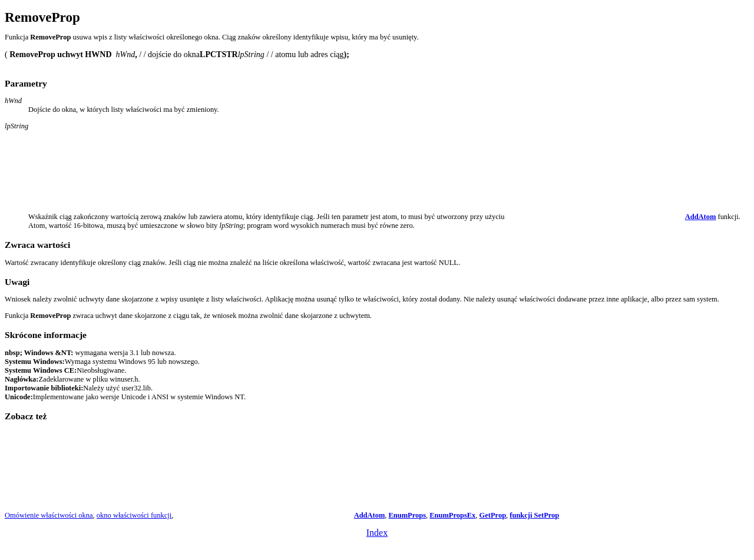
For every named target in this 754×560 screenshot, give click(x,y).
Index (377, 533)
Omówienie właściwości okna (49, 515)
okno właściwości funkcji (134, 515)
